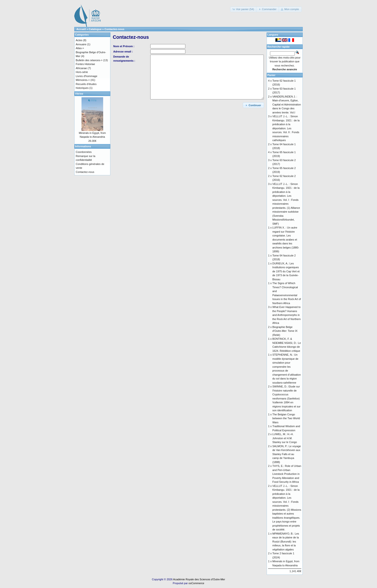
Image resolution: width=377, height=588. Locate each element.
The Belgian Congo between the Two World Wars (286, 418)
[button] (243, 9)
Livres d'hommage (87, 76)
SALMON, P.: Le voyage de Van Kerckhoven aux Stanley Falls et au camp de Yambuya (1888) (287, 454)
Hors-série (82, 72)
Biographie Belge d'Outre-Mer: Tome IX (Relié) (285, 331)
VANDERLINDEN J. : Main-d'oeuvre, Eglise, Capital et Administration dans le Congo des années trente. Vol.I (287, 105)
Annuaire (81, 44)
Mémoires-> (83, 80)
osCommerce (196, 583)
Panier (271, 75)
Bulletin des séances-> (89, 60)
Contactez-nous (115, 29)
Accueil (81, 29)
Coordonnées (84, 152)
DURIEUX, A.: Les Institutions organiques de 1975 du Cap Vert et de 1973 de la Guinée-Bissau (286, 271)
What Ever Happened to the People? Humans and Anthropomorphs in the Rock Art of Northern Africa (287, 315)
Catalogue (95, 29)
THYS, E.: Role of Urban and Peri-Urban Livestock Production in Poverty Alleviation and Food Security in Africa (287, 474)
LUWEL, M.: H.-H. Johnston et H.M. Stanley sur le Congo (285, 438)
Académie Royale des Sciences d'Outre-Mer (199, 579)
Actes (79, 40)
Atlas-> (80, 48)
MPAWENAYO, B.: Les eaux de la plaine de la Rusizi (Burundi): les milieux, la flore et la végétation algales (286, 542)
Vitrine (79, 94)
